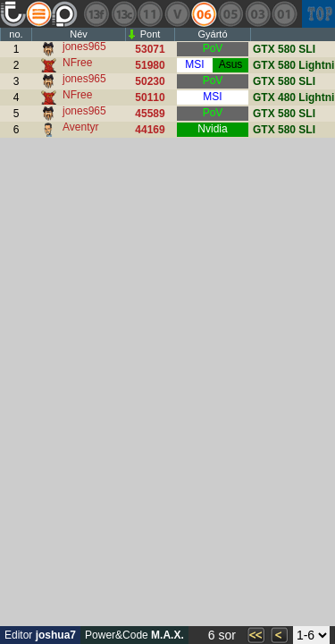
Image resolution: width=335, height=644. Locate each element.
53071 (150, 49)
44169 (150, 130)
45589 (150, 114)
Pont (151, 34)
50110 (150, 97)
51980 (150, 65)
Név (79, 34)
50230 (150, 81)
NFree (77, 63)
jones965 (84, 47)
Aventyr (80, 127)
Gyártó (212, 34)
